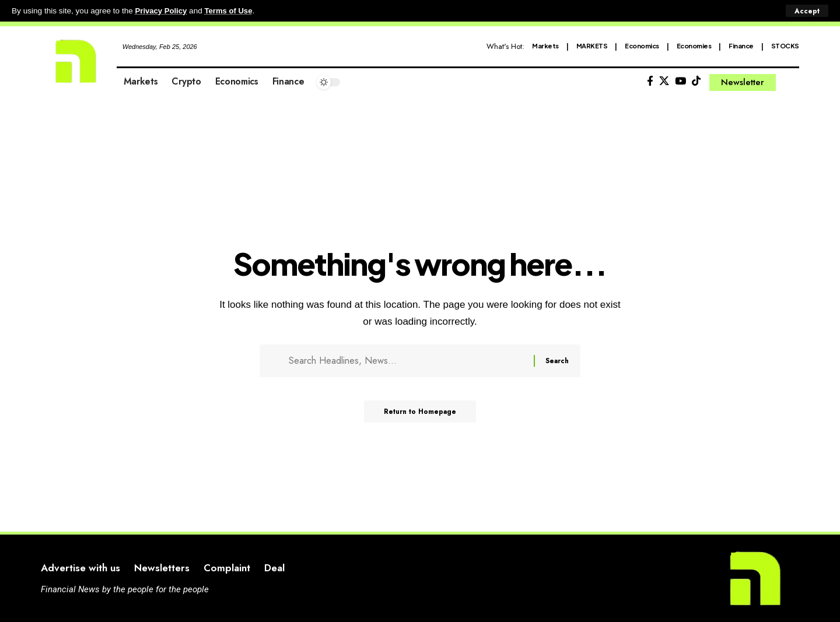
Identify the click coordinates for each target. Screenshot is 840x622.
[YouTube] (680, 81)
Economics (642, 46)
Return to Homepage (420, 416)
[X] (664, 81)
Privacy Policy (162, 11)
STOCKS (785, 46)
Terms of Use (231, 11)
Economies (694, 46)
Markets (545, 46)
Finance (741, 46)
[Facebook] (650, 81)
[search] (790, 82)
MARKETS (592, 46)
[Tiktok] (696, 81)
